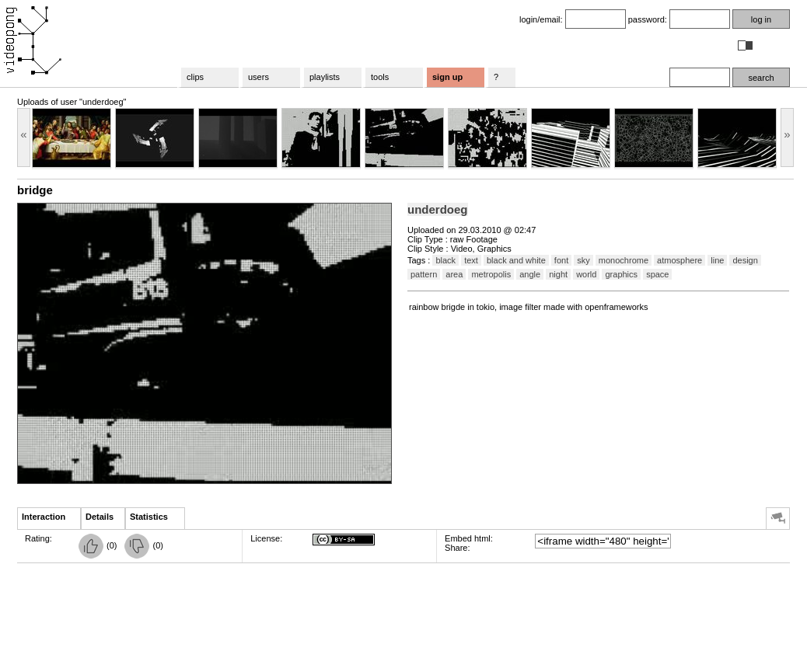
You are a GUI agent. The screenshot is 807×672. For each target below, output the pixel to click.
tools (380, 77)
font (561, 260)
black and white (516, 260)
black (445, 260)
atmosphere (679, 260)
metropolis (491, 274)
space (657, 274)
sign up (447, 77)
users (259, 77)
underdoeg (438, 209)
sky (583, 260)
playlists (325, 77)
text (471, 260)
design (745, 260)
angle (530, 274)
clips (195, 77)
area (454, 274)
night (558, 274)
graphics (621, 274)
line (717, 260)
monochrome (624, 260)
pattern (424, 274)
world (586, 274)
